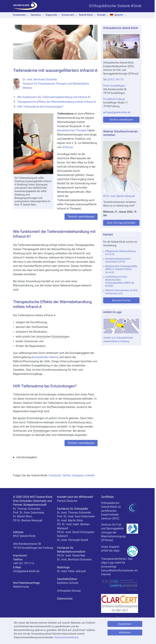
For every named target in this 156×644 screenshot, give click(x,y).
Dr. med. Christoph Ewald (73, 540)
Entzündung (59, 337)
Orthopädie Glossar (69, 591)
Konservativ (68, 15)
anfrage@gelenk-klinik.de (117, 112)
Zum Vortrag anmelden (121, 223)
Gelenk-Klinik (86, 15)
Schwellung (40, 431)
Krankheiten (19, 15)
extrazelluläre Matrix (45, 357)
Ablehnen (125, 632)
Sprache (119, 15)
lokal (88, 118)
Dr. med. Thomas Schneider (74, 513)
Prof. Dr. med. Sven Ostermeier (76, 516)
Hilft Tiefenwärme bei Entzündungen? (40, 107)
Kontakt (101, 15)
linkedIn (90, 475)
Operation (36, 15)
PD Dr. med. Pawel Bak (71, 555)
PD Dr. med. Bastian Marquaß (119, 196)
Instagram (78, 475)
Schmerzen (42, 185)
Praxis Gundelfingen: (114, 86)
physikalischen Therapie (72, 130)
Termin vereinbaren (81, 217)
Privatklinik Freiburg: (114, 99)
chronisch (42, 337)
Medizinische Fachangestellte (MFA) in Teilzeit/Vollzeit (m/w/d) (121, 269)
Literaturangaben (27, 457)
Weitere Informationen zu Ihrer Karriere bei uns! (122, 292)
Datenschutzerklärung (66, 637)
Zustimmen (125, 624)
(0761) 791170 (115, 80)
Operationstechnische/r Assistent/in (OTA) (118, 260)
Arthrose (68, 147)
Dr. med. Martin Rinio (70, 520)
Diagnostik (51, 15)
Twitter (66, 475)
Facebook (55, 475)
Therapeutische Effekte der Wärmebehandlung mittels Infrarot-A (57, 102)
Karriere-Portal (121, 300)
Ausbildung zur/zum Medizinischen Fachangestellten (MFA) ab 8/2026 (120, 281)
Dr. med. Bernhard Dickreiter (74, 559)
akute (21, 418)
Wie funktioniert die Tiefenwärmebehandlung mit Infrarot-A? (54, 97)
